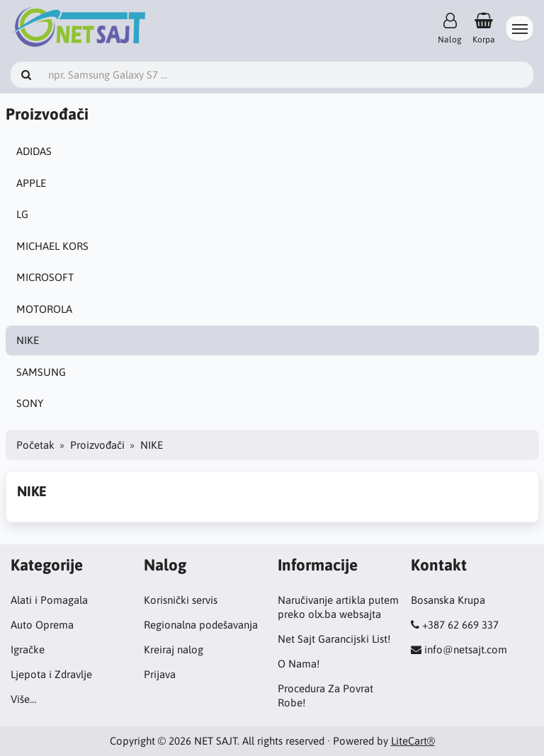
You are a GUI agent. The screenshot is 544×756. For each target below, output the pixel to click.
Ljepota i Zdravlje (51, 674)
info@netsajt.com (466, 649)
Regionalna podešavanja (201, 625)
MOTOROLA (44, 309)
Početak (35, 445)
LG (22, 214)
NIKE (28, 340)
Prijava (160, 674)
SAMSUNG (41, 372)
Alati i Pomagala (49, 600)
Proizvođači (97, 445)
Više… (23, 699)
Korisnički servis (181, 600)
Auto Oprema (42, 625)
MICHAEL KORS (52, 246)
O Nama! (299, 664)
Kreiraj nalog (174, 649)
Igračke (28, 649)
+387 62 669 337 (460, 625)
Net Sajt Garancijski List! (334, 639)
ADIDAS (34, 151)
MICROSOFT (45, 277)
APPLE (31, 183)
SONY (30, 403)
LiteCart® (413, 741)
